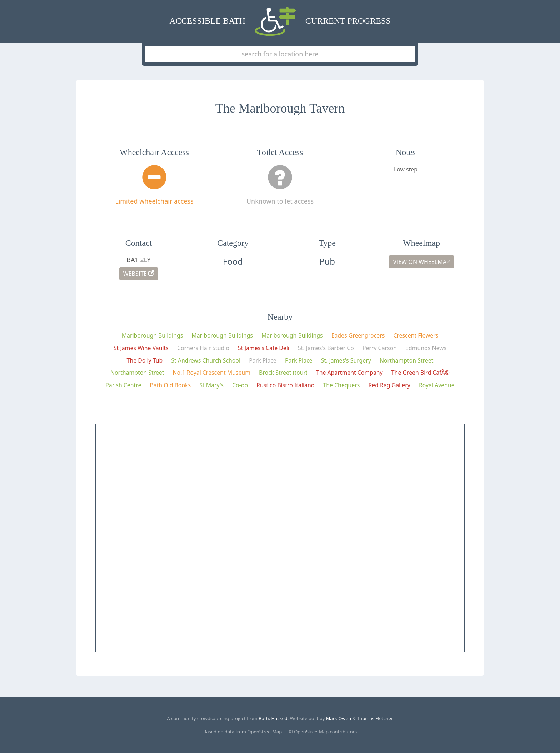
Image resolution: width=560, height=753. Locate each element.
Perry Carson (380, 348)
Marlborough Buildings (152, 335)
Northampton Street (406, 360)
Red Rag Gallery (389, 385)
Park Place (263, 360)
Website (139, 274)
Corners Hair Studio (203, 348)
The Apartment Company (349, 373)
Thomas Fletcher (375, 718)
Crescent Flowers (416, 335)
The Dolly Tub (145, 360)
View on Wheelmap (421, 262)
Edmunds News (426, 348)
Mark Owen (338, 718)
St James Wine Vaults (141, 348)
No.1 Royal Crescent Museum (212, 373)
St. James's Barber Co (326, 348)
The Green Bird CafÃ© (421, 373)
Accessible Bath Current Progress (280, 21)
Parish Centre (123, 385)
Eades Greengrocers (358, 335)
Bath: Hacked (273, 718)
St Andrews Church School (206, 360)
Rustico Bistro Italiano (285, 385)
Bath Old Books (170, 385)
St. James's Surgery (346, 360)
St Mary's (211, 385)
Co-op (240, 385)
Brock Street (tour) (283, 373)
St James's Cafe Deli (264, 348)
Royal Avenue (437, 385)
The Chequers (341, 385)
